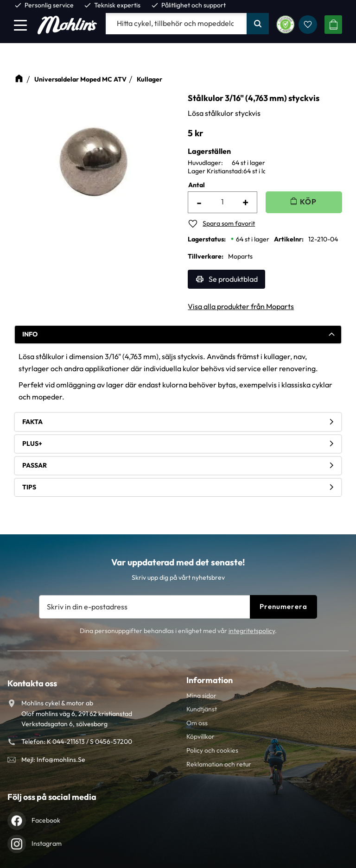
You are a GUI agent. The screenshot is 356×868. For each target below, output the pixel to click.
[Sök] (258, 24)
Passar (35, 465)
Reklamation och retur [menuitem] (219, 764)
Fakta (32, 422)
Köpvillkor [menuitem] (200, 736)
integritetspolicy (252, 631)
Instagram (47, 843)
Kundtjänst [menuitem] (202, 709)
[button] (20, 25)
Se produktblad (233, 279)
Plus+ (32, 444)
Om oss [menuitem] (197, 723)
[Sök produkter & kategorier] (176, 24)
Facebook (46, 820)
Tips (29, 487)
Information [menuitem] (210, 680)
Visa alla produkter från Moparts (241, 306)
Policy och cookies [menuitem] (212, 750)
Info (30, 334)
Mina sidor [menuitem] (201, 696)
